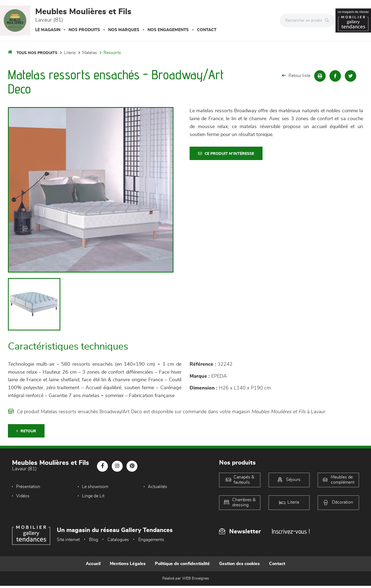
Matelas (90, 53)
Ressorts (112, 53)
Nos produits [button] (84, 30)
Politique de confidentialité (182, 564)
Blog (94, 540)
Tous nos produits (37, 53)
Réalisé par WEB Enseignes (186, 578)
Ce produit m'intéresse (226, 154)
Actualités (155, 487)
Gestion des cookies (239, 564)
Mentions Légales (128, 564)
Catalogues (118, 540)
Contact (207, 30)
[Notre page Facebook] (102, 466)
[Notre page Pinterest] (132, 466)
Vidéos (23, 496)
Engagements (151, 540)
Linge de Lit (92, 496)
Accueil (93, 564)
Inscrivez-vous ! (291, 531)
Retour (26, 431)
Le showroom (94, 487)
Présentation (28, 487)
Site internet (68, 540)
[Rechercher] (328, 20)
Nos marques (124, 30)
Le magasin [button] (48, 30)
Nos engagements (168, 30)
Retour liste (296, 76)
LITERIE (70, 53)
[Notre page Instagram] (117, 466)
